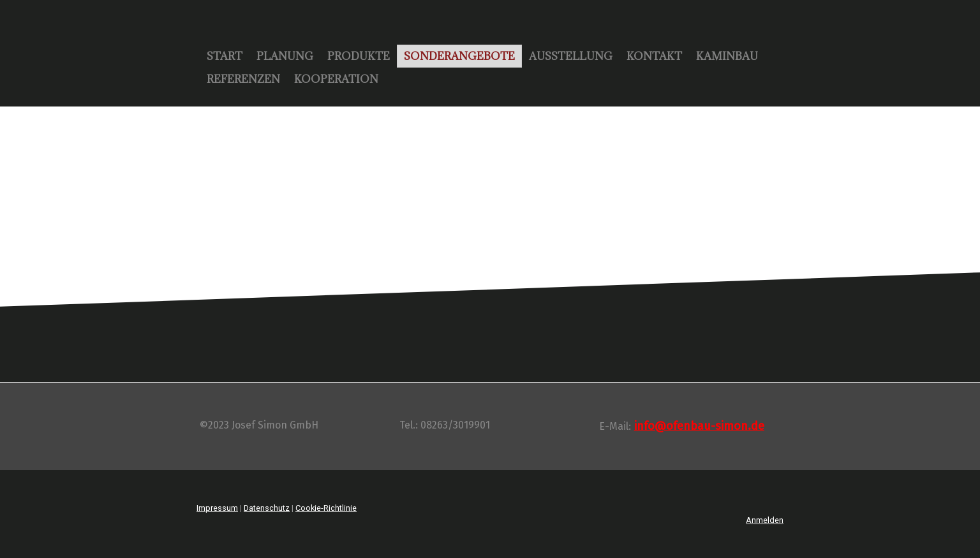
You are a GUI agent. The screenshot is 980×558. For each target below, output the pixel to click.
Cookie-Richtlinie (326, 508)
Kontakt (654, 56)
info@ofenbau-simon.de (699, 426)
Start (225, 56)
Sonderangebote (459, 56)
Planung (285, 56)
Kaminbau (727, 56)
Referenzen (243, 79)
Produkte (359, 56)
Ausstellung (571, 56)
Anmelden (765, 520)
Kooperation (336, 79)
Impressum (217, 508)
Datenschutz (267, 508)
